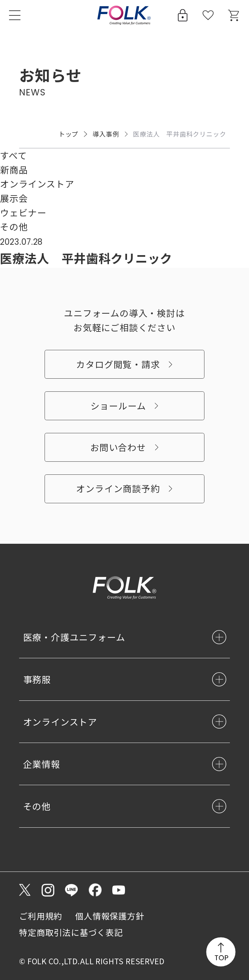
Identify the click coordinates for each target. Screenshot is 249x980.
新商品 (14, 170)
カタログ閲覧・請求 (118, 367)
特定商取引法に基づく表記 (71, 932)
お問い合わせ (118, 449)
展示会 (14, 198)
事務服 (37, 680)
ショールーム (118, 408)
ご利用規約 (41, 916)
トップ (69, 134)
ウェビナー (23, 212)
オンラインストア (37, 184)
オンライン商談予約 (118, 491)
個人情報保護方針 (110, 916)
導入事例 (106, 134)
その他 (14, 227)
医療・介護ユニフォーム (74, 637)
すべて (13, 155)
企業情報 (42, 764)
